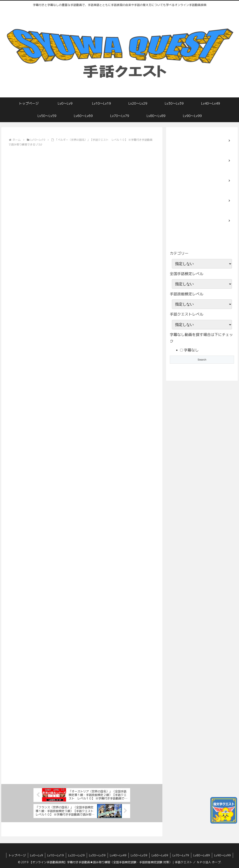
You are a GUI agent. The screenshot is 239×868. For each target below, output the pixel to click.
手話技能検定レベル (187, 294)
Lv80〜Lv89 (202, 855)
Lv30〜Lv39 (97, 855)
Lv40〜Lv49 (118, 855)
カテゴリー (179, 253)
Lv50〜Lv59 (139, 855)
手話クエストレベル (187, 314)
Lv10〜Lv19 (56, 855)
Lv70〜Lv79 (181, 855)
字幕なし (191, 350)
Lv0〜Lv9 (37, 855)
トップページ (17, 855)
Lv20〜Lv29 (76, 855)
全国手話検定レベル (187, 274)
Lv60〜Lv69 (160, 855)
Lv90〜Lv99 (222, 855)
